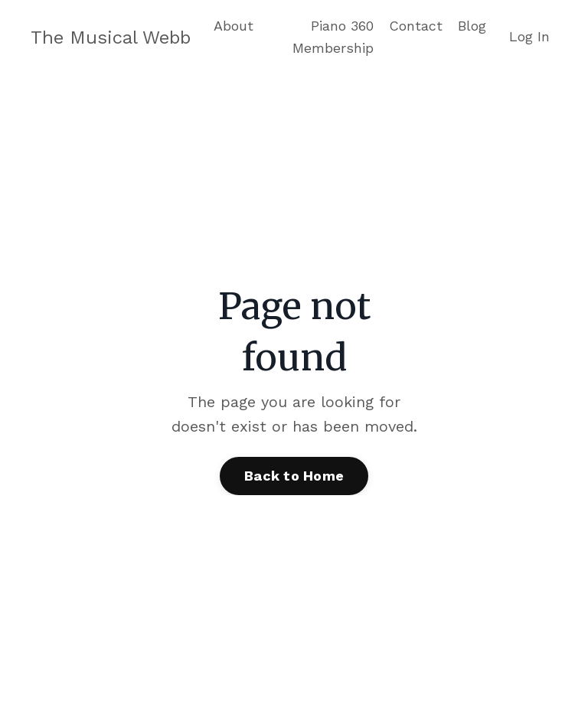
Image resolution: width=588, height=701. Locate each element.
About (234, 26)
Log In (529, 36)
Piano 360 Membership (333, 37)
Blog (472, 26)
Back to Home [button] (294, 476)
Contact (416, 26)
